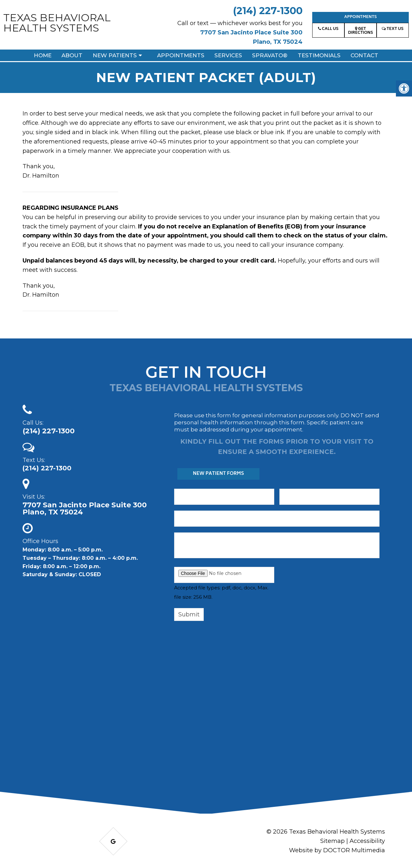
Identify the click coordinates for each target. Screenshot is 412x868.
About (72, 55)
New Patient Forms (218, 474)
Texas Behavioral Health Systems (57, 23)
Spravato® (270, 55)
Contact (364, 55)
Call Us (328, 29)
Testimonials (319, 55)
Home (43, 55)
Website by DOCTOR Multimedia (337, 850)
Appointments (360, 17)
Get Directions (360, 31)
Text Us (393, 29)
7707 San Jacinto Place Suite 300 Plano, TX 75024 (85, 509)
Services (228, 55)
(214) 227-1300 (268, 11)
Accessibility (367, 841)
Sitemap (332, 841)
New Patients (115, 55)
